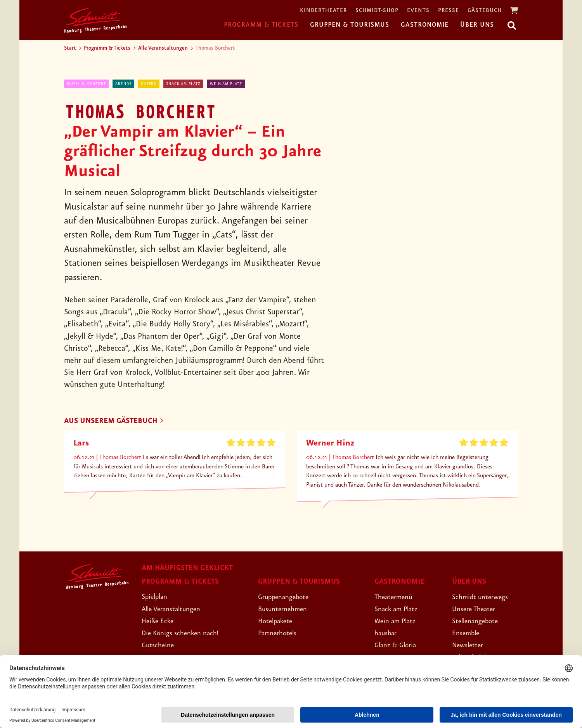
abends (123, 84)
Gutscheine (160, 646)
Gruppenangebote (288, 598)
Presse (449, 11)
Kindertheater (323, 11)
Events (418, 11)
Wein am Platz (226, 84)
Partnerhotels (281, 634)
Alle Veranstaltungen (163, 48)
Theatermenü (397, 598)
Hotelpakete (279, 622)
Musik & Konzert (86, 84)
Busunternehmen (287, 610)
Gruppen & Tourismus (350, 25)
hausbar (388, 634)
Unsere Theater (478, 610)
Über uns (477, 25)
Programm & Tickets (261, 25)
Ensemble (468, 634)
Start (70, 48)
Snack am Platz (183, 84)
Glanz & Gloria (399, 646)
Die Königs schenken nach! (186, 634)
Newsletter (470, 646)
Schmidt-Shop (377, 11)
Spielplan (157, 598)
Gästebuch (485, 11)
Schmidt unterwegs (485, 598)
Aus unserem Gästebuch (117, 421)
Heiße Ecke (161, 622)
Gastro (149, 84)
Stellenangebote (479, 622)
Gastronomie (425, 25)
